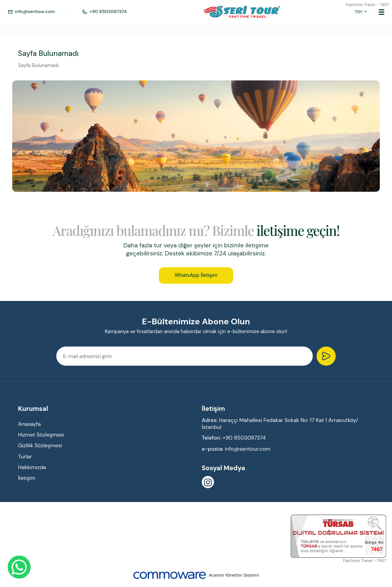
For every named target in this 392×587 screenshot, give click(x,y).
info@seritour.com (31, 12)
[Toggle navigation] (381, 12)
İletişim (27, 478)
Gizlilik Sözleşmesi (40, 445)
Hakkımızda (32, 467)
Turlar (25, 456)
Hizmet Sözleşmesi (41, 435)
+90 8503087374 (104, 12)
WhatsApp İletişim (196, 275)
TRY (359, 12)
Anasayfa (29, 424)
